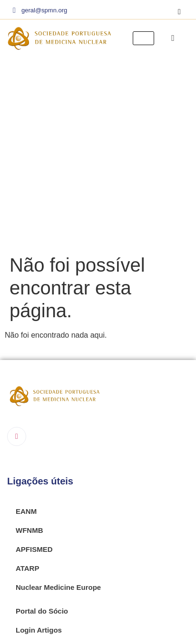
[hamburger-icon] (143, 38)
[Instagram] (179, 12)
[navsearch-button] (173, 38)
